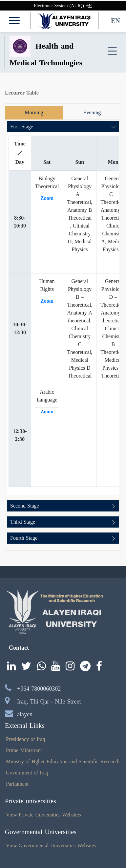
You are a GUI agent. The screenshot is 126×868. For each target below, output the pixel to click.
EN (115, 21)
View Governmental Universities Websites (51, 846)
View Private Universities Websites (43, 815)
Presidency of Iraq (25, 739)
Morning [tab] (34, 112)
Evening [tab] (92, 112)
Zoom (47, 198)
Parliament (17, 784)
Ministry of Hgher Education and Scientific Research (63, 761)
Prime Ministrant (24, 750)
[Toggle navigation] (112, 51)
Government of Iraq (27, 773)
